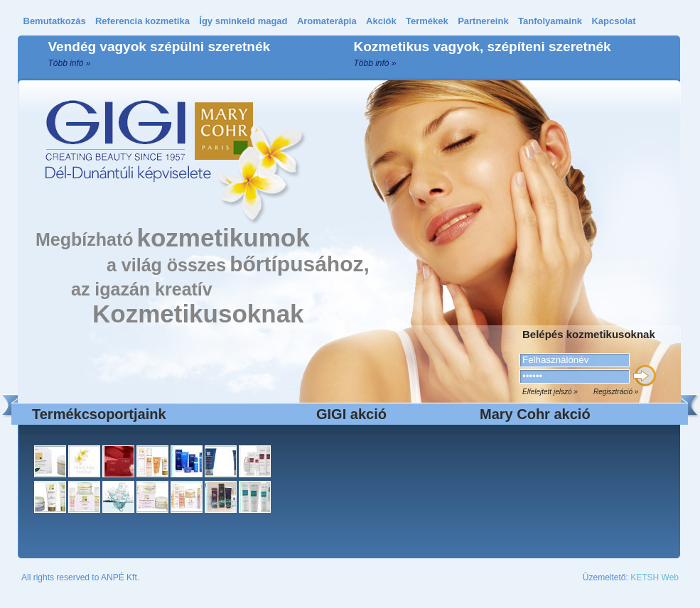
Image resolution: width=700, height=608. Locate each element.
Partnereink (483, 21)
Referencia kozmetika (142, 21)
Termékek (427, 21)
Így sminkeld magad (243, 21)
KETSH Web (655, 577)
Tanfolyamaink (550, 21)
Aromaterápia (327, 21)
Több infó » (70, 63)
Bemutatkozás (55, 21)
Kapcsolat (613, 21)
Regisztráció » (616, 392)
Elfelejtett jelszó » (550, 392)
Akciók (381, 21)
